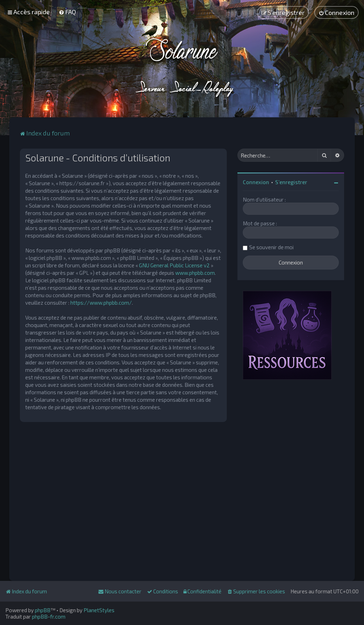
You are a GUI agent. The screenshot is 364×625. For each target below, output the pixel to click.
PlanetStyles (99, 610)
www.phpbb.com (195, 273)
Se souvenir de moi (271, 247)
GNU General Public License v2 (174, 265)
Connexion (256, 182)
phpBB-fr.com (49, 616)
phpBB (43, 610)
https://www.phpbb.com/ (101, 303)
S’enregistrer (291, 182)
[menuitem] (67, 12)
